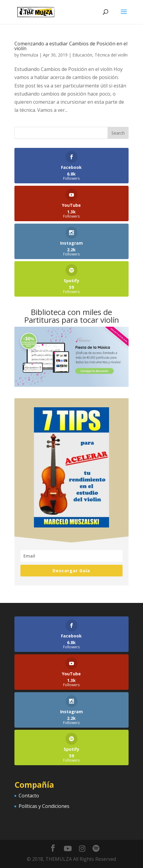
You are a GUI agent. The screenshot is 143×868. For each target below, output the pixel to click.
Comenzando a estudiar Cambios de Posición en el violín (71, 46)
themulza (29, 55)
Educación (82, 55)
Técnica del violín (111, 55)
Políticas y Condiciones (44, 806)
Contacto (29, 796)
